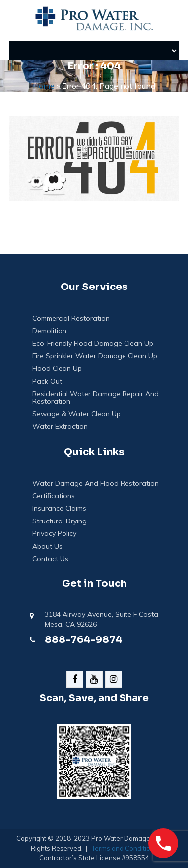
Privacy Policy (54, 534)
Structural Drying (60, 521)
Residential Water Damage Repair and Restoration (95, 398)
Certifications (54, 496)
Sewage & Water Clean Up (76, 414)
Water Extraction (60, 427)
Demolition (49, 331)
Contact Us (50, 559)
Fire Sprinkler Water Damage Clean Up (95, 356)
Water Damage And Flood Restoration (95, 484)
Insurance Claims (59, 508)
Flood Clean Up (57, 369)
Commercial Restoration (71, 318)
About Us (47, 547)
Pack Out (47, 381)
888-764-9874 (83, 640)
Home (44, 86)
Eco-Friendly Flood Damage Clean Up (93, 343)
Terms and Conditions (125, 848)
